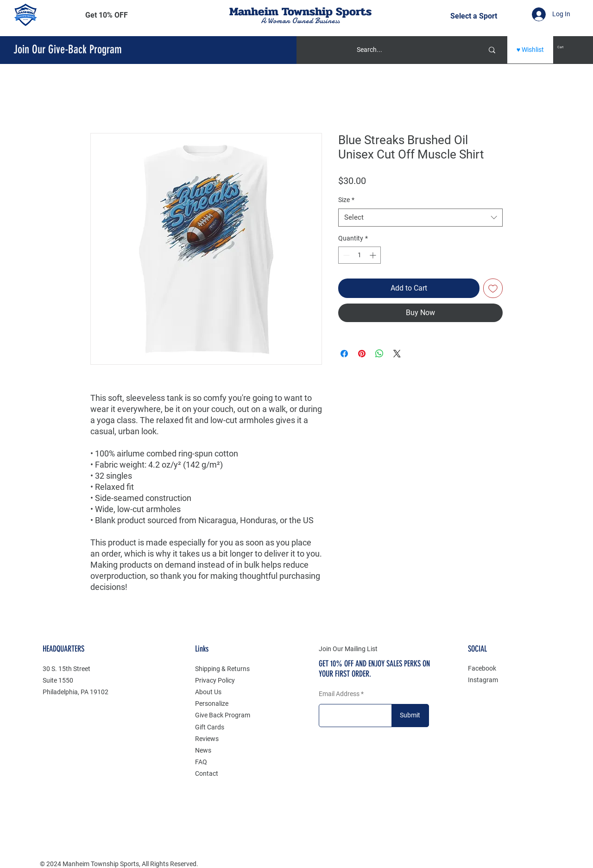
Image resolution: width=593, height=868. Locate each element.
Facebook (482, 668)
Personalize (212, 703)
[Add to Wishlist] (493, 288)
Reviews (207, 739)
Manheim (255, 11)
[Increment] (374, 255)
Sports (354, 11)
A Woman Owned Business (300, 21)
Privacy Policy (215, 680)
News (203, 750)
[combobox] (420, 218)
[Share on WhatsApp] (379, 354)
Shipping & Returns (222, 669)
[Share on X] (397, 354)
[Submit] (410, 716)
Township (307, 11)
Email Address (339, 694)
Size (346, 200)
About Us (208, 692)
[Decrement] (345, 255)
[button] (107, 15)
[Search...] (408, 50)
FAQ (201, 762)
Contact (207, 773)
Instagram (483, 680)
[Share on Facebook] (344, 354)
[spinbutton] (360, 255)
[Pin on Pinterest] (362, 354)
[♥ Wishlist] (530, 50)
